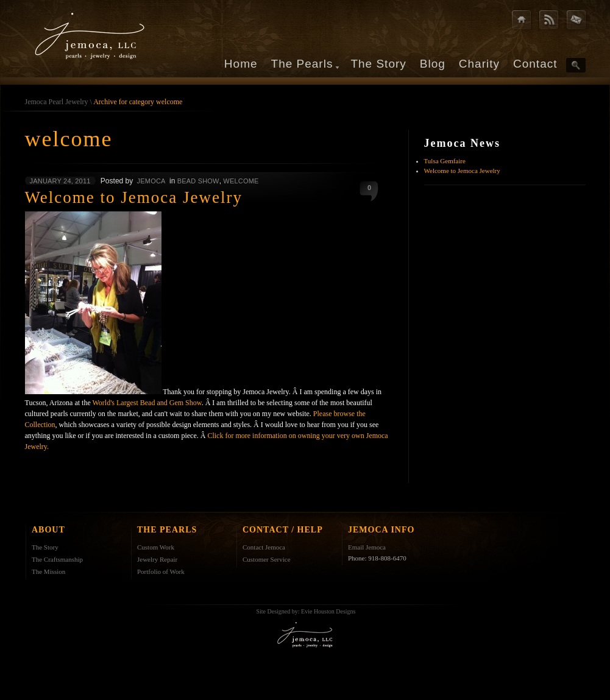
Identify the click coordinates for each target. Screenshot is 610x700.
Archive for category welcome (138, 102)
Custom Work (156, 547)
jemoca (151, 181)
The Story (378, 64)
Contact (535, 64)
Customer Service (267, 559)
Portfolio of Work (161, 571)
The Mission (48, 571)
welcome (241, 181)
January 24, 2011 (60, 181)
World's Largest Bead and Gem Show (147, 403)
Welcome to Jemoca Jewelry (462, 171)
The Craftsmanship (57, 559)
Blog (433, 64)
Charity (479, 64)
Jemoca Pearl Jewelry (57, 102)
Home (241, 64)
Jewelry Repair (157, 559)
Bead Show (198, 181)
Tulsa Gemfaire (445, 161)
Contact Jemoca (264, 547)
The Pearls (302, 64)
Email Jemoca (367, 547)
